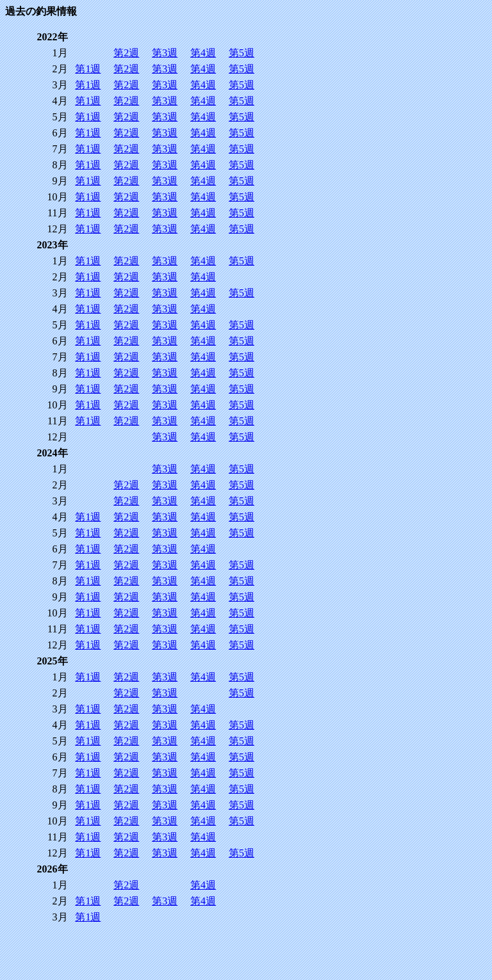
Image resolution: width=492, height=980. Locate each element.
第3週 (165, 53)
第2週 (126, 53)
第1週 (88, 69)
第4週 (203, 53)
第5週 (242, 53)
